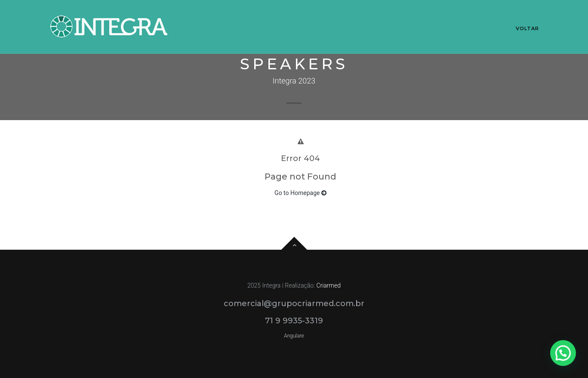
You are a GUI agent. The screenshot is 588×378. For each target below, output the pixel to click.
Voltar (528, 28)
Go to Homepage (300, 193)
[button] (563, 353)
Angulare (294, 336)
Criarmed (328, 285)
